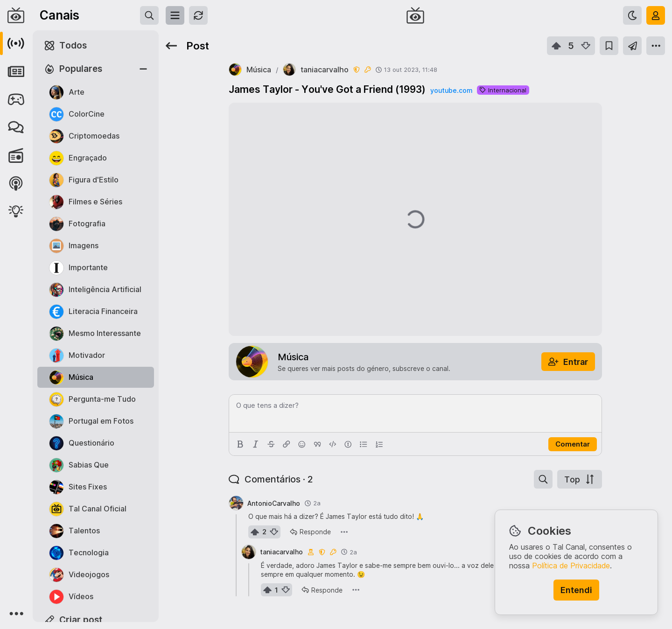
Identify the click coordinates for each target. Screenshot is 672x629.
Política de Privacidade (571, 566)
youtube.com (451, 90)
